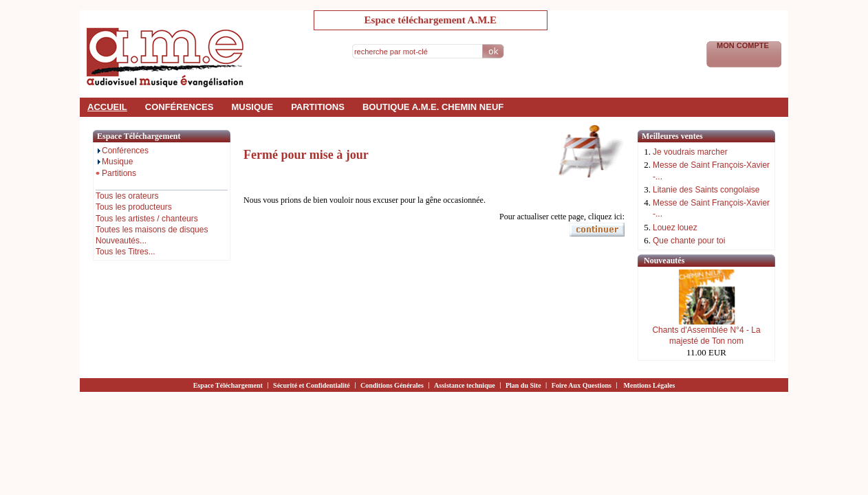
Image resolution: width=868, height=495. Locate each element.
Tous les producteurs (134, 207)
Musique (114, 162)
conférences (180, 107)
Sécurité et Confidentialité (312, 385)
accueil (107, 107)
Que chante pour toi (689, 241)
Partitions (116, 173)
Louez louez (675, 228)
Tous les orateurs (127, 196)
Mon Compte (744, 45)
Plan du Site (523, 385)
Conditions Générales (392, 385)
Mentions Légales (650, 385)
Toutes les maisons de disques (152, 230)
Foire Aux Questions (582, 385)
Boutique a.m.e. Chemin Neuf (433, 107)
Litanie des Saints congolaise (706, 190)
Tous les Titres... (126, 252)
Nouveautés (664, 261)
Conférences (122, 151)
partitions (318, 107)
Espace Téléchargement (228, 385)
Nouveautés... (121, 241)
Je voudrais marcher (690, 152)
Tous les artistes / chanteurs (147, 219)
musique (252, 107)
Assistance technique (465, 385)
